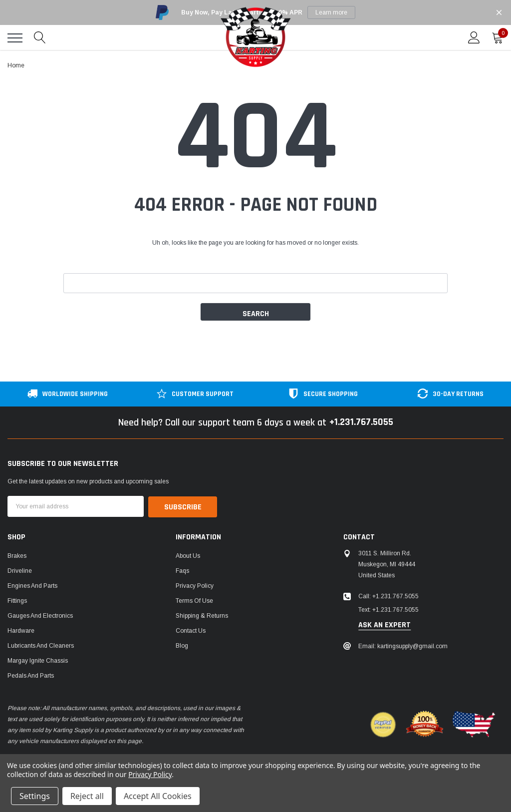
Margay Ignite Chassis (38, 660)
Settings (35, 796)
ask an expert (384, 625)
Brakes (17, 555)
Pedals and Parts (31, 675)
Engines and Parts (32, 585)
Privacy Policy (195, 585)
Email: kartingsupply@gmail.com (403, 646)
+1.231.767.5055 (361, 422)
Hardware (21, 630)
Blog (182, 645)
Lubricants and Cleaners (41, 645)
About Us (188, 555)
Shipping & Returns (202, 615)
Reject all (87, 796)
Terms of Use (194, 600)
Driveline (20, 570)
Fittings (17, 600)
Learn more (331, 12)
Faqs (182, 570)
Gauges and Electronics (40, 615)
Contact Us (191, 630)
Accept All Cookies (158, 796)
